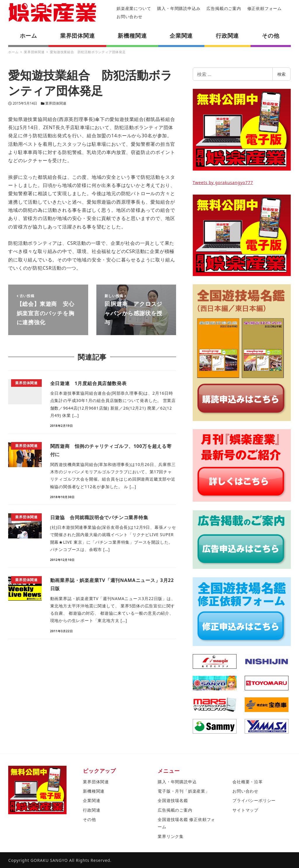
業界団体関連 (56, 103)
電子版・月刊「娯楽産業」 (184, 791)
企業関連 (92, 800)
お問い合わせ (129, 17)
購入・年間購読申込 (177, 782)
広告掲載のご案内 (224, 8)
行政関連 (92, 810)
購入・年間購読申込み (179, 8)
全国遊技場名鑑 (173, 800)
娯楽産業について (134, 8)
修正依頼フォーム (265, 8)
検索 (281, 74)
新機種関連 (94, 791)
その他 (89, 819)
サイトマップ (245, 810)
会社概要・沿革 (248, 782)
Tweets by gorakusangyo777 (223, 182)
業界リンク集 (171, 836)
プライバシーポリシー (254, 800)
